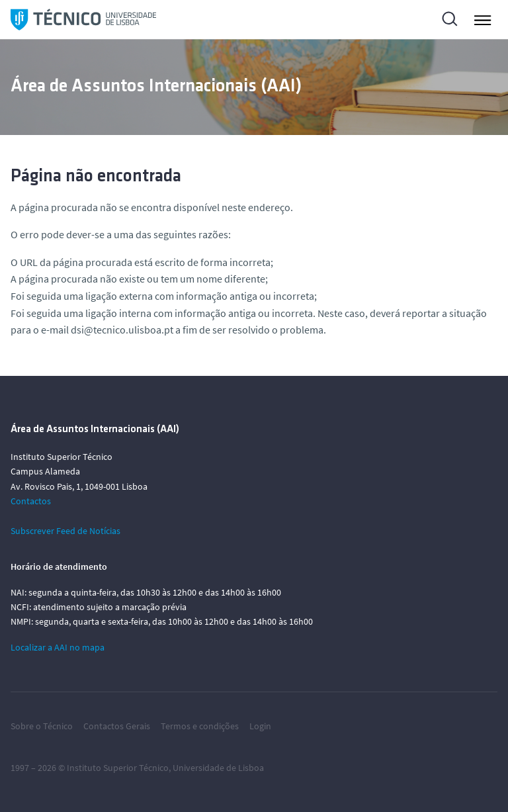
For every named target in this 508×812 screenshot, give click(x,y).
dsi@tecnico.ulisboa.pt (122, 330)
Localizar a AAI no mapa (58, 647)
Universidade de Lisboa (218, 768)
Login (260, 726)
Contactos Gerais (117, 726)
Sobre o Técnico (42, 726)
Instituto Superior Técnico (118, 768)
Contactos (31, 501)
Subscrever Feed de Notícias (65, 531)
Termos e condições (200, 726)
